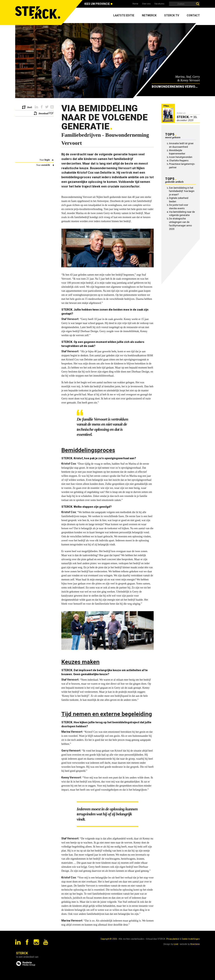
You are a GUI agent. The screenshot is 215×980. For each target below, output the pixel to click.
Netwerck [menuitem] (149, 15)
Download (43, 113)
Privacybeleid (173, 939)
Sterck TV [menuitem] (172, 15)
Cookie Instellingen (191, 939)
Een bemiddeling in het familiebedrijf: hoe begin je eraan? (182, 191)
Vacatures (159, 4)
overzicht (46, 165)
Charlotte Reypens (179, 161)
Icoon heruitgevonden (181, 157)
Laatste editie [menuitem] (124, 15)
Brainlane (195, 944)
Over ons (146, 4)
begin (47, 160)
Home (135, 4)
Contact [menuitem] (193, 15)
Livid (176, 944)
